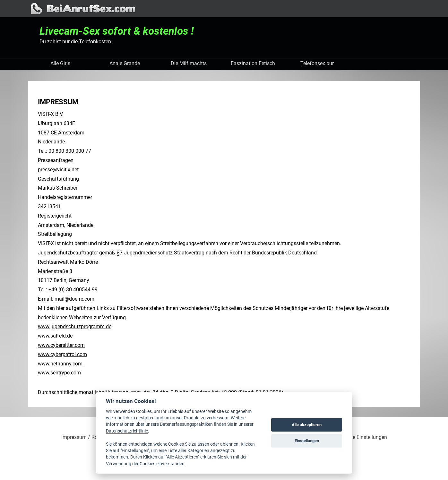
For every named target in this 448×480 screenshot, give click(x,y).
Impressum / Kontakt (85, 437)
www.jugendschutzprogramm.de (75, 326)
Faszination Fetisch (253, 63)
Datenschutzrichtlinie (127, 431)
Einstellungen (307, 441)
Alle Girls (60, 63)
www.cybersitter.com (61, 345)
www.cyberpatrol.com (62, 354)
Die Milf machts (189, 63)
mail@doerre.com (74, 299)
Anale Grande (125, 63)
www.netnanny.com (60, 364)
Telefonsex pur (317, 63)
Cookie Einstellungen (363, 437)
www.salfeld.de (55, 336)
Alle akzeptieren (307, 425)
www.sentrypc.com (59, 373)
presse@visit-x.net (58, 170)
